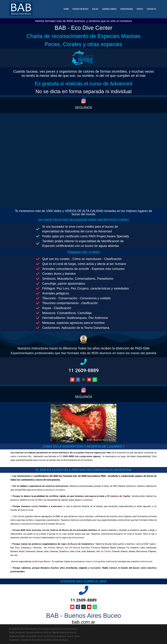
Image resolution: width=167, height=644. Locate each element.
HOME (66, 9)
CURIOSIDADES (127, 9)
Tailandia (37, 547)
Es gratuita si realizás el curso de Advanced (83, 84)
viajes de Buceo (69, 543)
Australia (86, 547)
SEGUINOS (84, 107)
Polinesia (96, 547)
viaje (64, 533)
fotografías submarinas (106, 561)
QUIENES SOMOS (109, 9)
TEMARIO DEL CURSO (84, 252)
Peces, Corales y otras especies (83, 44)
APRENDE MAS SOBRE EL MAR (83, 581)
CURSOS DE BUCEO (80, 9)
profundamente (38, 523)
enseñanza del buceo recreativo (50, 489)
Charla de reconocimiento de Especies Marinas (83, 36)
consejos (37, 537)
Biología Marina (43, 561)
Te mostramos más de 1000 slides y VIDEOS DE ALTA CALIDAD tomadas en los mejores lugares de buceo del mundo (84, 212)
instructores (146, 561)
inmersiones (78, 537)
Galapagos (26, 547)
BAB (146, 543)
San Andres (50, 547)
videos (89, 561)
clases (81, 516)
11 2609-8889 (84, 370)
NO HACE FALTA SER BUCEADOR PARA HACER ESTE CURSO (83, 220)
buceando (96, 567)
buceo (62, 523)
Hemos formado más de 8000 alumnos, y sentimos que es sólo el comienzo (83, 21)
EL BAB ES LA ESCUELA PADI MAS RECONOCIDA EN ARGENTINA (84, 469)
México (60, 547)
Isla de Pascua (72, 547)
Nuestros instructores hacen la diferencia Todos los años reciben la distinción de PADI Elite (84, 348)
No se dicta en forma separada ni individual (83, 91)
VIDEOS (140, 9)
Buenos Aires (27, 509)
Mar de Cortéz (104, 551)
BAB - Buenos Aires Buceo (83, 615)
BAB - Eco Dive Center (83, 28)
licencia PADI (36, 499)
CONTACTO (151, 9)
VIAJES (95, 9)
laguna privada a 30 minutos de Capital (110, 496)
